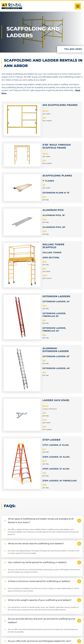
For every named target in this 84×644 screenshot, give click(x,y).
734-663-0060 (73, 49)
